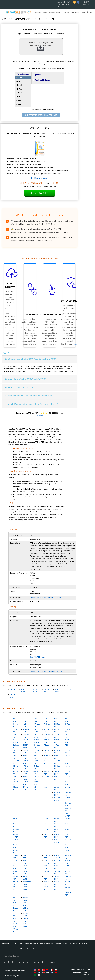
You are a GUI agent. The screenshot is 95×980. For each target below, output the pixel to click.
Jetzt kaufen (40, 193)
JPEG (20, 93)
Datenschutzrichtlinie (18, 971)
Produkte (66, 12)
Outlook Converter (32, 943)
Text (19, 101)
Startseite (38, 12)
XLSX (20, 77)
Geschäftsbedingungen (12, 976)
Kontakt (83, 12)
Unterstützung (75, 12)
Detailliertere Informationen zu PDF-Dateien (46, 671)
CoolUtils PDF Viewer (38, 657)
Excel (20, 85)
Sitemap (7, 971)
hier (75, 344)
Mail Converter (45, 943)
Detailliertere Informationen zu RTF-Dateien (46, 598)
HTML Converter (69, 943)
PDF (19, 81)
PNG (19, 97)
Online (45, 12)
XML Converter (19, 948)
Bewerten (40, 416)
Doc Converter (57, 943)
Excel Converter (82, 943)
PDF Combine (30, 948)
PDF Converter (19, 943)
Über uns (89, 12)
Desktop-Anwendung (55, 12)
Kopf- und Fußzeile (42, 80)
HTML (20, 89)
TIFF (19, 104)
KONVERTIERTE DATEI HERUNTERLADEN (41, 115)
